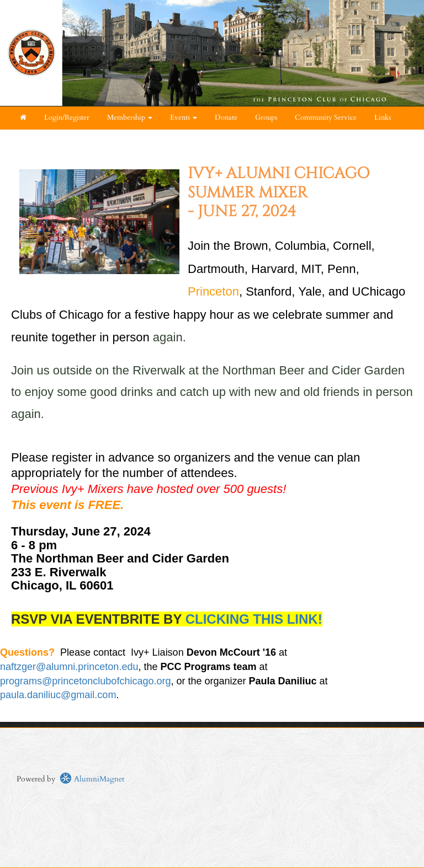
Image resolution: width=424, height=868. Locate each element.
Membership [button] (130, 118)
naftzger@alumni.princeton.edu (69, 667)
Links (383, 118)
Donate (226, 118)
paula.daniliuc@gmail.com (58, 695)
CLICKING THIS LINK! (254, 619)
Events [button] (184, 118)
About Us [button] (38, 141)
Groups (266, 118)
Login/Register (67, 118)
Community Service (326, 118)
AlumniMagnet (92, 779)
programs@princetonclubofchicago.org (85, 681)
